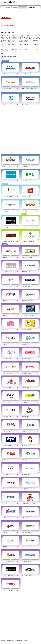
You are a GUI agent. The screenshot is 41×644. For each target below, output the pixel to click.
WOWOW (24, 166)
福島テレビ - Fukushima (28, 301)
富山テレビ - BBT (26, 359)
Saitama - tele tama (27, 330)
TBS (3, 104)
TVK (3, 181)
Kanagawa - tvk (26, 344)
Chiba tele (5, 344)
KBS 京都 (5, 547)
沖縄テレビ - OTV (26, 532)
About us (3, 641)
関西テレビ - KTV (7, 460)
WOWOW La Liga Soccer (28, 241)
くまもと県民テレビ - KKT (28, 503)
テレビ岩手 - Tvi (6, 272)
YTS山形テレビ (6, 301)
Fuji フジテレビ (26, 104)
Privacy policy (19, 641)
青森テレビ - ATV (26, 272)
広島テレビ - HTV (7, 445)
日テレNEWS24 (26, 197)
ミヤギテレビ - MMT (7, 286)
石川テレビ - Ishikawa (8, 373)
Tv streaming (6, 8)
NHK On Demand (7, 88)
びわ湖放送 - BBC (26, 561)
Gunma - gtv (5, 330)
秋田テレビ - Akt (26, 286)
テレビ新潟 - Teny (7, 359)
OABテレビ (5, 518)
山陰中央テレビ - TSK (8, 431)
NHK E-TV (24, 181)
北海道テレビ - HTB (27, 257)
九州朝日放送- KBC (27, 489)
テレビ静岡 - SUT (26, 402)
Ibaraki (4, 315)
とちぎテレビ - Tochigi (27, 315)
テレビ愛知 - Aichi (7, 417)
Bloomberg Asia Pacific (8, 227)
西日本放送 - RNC (26, 460)
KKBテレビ (5, 532)
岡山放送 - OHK (26, 431)
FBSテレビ (5, 489)
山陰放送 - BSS (26, 417)
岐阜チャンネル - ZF (7, 402)
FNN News (25, 211)
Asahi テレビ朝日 (7, 166)
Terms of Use (10, 641)
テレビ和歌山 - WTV (27, 576)
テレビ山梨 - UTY (7, 388)
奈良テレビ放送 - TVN (8, 576)
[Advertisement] (20, 131)
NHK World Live (26, 74)
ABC (23, 547)
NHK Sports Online (27, 227)
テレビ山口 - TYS (26, 445)
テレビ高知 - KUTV (27, 474)
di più (3, 53)
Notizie (15, 8)
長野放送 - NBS (26, 388)
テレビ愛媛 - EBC (7, 474)
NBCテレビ (5, 503)
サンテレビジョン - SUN (8, 561)
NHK (4, 74)
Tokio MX (5, 257)
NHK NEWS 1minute (7, 197)
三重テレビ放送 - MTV (8, 590)
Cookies (26, 641)
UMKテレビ (25, 518)
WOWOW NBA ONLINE (8, 241)
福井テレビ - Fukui (27, 373)
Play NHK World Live (10, 57)
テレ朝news (5, 211)
